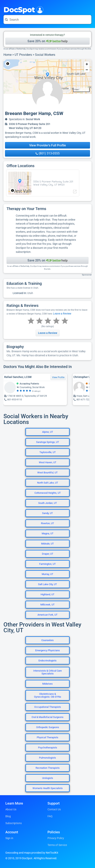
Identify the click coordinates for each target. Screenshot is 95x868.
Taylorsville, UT (48, 452)
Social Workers (45, 55)
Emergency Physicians (47, 650)
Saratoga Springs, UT (48, 442)
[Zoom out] (87, 70)
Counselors (47, 640)
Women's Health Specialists (48, 788)
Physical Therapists (47, 737)
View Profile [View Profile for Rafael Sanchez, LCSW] (58, 377)
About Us (11, 809)
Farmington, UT (47, 564)
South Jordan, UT (48, 503)
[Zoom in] (87, 64)
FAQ (50, 816)
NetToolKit (16, 64)
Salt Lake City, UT (47, 584)
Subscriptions (14, 823)
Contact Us (54, 809)
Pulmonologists (47, 758)
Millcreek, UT (47, 605)
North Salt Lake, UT (48, 483)
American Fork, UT (47, 615)
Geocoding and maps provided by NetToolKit (32, 853)
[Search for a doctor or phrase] (47, 20)
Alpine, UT (48, 432)
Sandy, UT (47, 513)
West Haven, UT (48, 462)
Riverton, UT (47, 523)
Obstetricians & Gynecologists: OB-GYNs (48, 695)
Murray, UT (47, 574)
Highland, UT (47, 594)
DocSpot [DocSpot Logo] (23, 9)
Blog (8, 816)
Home (7, 55)
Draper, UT (48, 554)
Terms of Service (57, 845)
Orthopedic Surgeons (48, 727)
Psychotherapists (48, 748)
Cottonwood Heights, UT (48, 493)
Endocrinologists (47, 661)
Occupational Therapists (48, 707)
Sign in (9, 838)
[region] (47, 77)
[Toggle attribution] (8, 64)
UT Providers (23, 55)
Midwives (47, 684)
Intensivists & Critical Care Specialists (47, 672)
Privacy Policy (56, 838)
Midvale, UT (47, 544)
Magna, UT (48, 533)
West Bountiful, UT (47, 473)
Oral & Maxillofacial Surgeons (47, 717)
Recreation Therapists (48, 768)
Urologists (48, 778)
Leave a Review (62, 314)
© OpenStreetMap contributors (39, 64)
